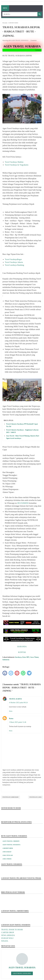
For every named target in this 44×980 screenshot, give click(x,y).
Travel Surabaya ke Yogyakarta (17, 165)
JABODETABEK (8, 848)
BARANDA (22, 647)
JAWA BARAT (7, 852)
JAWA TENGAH (8, 855)
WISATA (5, 941)
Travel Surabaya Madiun (14, 162)
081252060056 (23, 503)
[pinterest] (17, 673)
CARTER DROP (8, 932)
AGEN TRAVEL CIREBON (11, 841)
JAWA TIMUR (7, 859)
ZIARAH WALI (7, 938)
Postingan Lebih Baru (11, 797)
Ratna (11, 719)
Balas (11, 711)
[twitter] (11, 673)
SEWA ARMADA (8, 935)
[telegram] (29, 673)
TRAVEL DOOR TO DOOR (12, 930)
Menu (5, 8)
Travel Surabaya (11, 259)
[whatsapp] (23, 673)
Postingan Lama (35, 797)
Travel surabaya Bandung (14, 265)
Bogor (19, 259)
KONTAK (22, 652)
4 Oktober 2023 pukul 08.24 (18, 703)
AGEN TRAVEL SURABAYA (11, 845)
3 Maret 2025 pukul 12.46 (18, 722)
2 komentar (33, 40)
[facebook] (5, 673)
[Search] (20, 14)
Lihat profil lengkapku (22, 973)
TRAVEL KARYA (15, 699)
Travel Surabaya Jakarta (14, 262)
